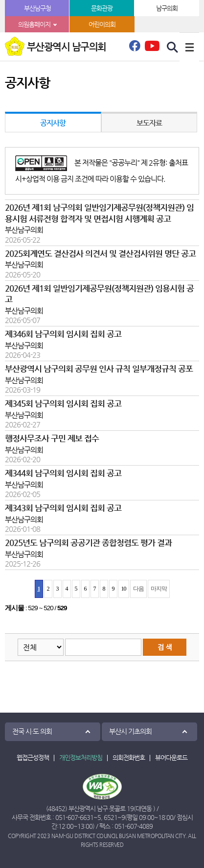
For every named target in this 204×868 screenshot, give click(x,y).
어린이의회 (102, 24)
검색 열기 (173, 48)
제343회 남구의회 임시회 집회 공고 (63, 508)
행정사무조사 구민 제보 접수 (52, 438)
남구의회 (167, 8)
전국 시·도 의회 (32, 731)
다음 (138, 589)
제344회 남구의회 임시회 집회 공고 (63, 473)
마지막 (159, 589)
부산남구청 (37, 8)
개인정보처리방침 (81, 757)
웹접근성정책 (33, 757)
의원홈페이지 (34, 24)
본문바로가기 (0, 0)
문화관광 (102, 8)
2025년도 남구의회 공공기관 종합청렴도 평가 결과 (88, 543)
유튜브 (152, 46)
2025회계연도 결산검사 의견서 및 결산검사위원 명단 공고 (100, 254)
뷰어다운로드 (171, 757)
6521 (111, 817)
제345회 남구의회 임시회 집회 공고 (63, 404)
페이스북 (135, 49)
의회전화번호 (129, 757)
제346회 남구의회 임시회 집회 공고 (63, 334)
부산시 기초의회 (130, 731)
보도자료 (149, 123)
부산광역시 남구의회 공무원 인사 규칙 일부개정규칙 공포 (99, 369)
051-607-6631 (74, 817)
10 (124, 589)
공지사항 (53, 123)
